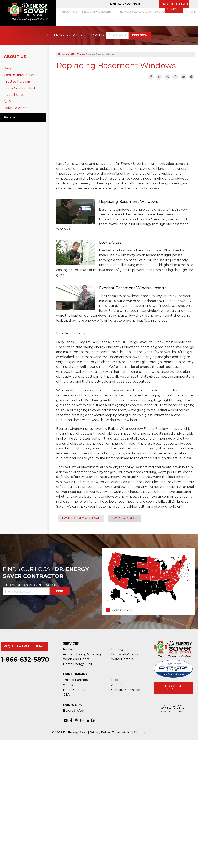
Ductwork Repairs (124, 654)
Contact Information (20, 75)
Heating (117, 649)
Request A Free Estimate (25, 646)
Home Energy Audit (78, 664)
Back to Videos (125, 518)
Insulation (70, 649)
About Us (15, 57)
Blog (8, 68)
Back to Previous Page (81, 518)
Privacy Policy (100, 732)
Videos (10, 117)
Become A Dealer (173, 688)
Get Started (92, 35)
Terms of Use (122, 732)
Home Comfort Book (20, 88)
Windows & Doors (76, 659)
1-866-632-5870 (125, 4)
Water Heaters (122, 659)
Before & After (15, 108)
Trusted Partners (17, 82)
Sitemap (140, 732)
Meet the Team (16, 95)
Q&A (7, 101)
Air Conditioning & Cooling (82, 654)
